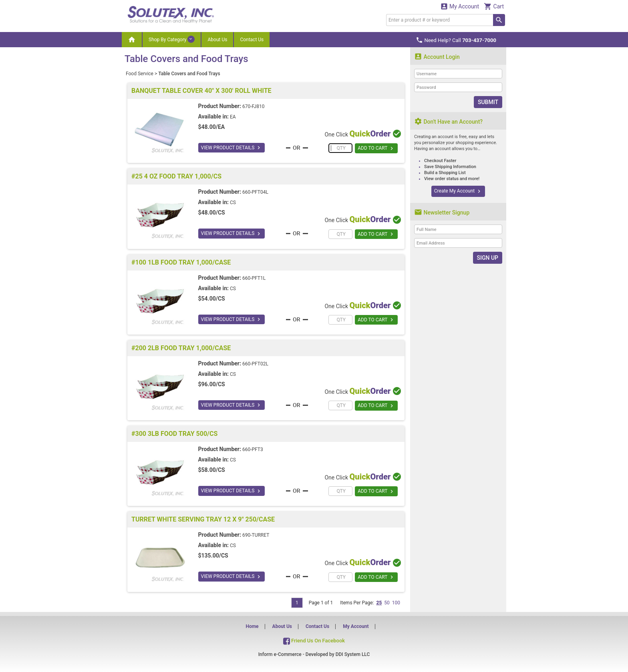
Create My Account (458, 191)
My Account (460, 6)
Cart (494, 6)
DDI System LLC (353, 654)
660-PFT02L (255, 364)
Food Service (140, 74)
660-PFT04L (255, 192)
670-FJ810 (254, 106)
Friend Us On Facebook (314, 641)
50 (387, 603)
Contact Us (252, 40)
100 (396, 603)
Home (252, 626)
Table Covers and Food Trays (189, 74)
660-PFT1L (254, 278)
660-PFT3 (253, 449)
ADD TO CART (376, 148)
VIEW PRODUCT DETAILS (232, 148)
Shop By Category (172, 39)
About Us (217, 40)
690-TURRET (256, 535)
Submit (488, 102)
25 (379, 603)
